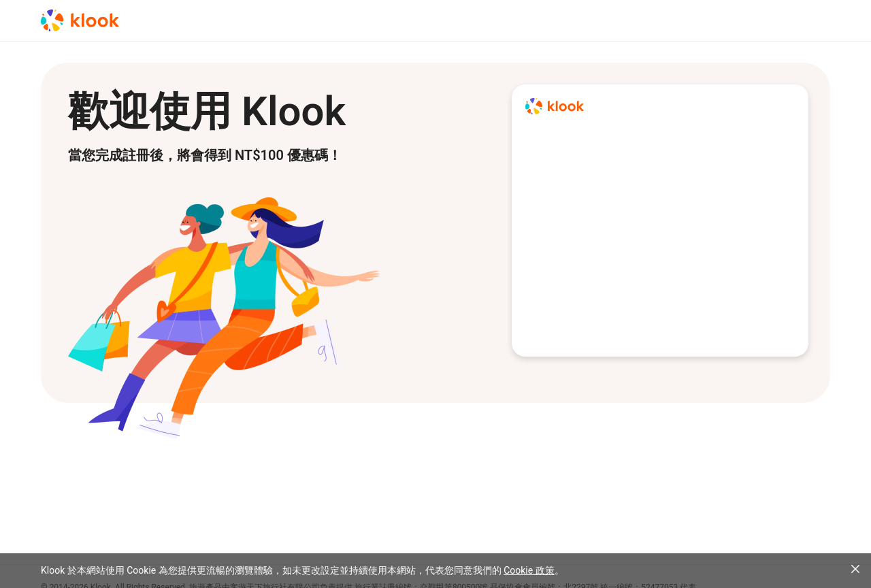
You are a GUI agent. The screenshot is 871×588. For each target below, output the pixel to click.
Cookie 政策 (529, 570)
